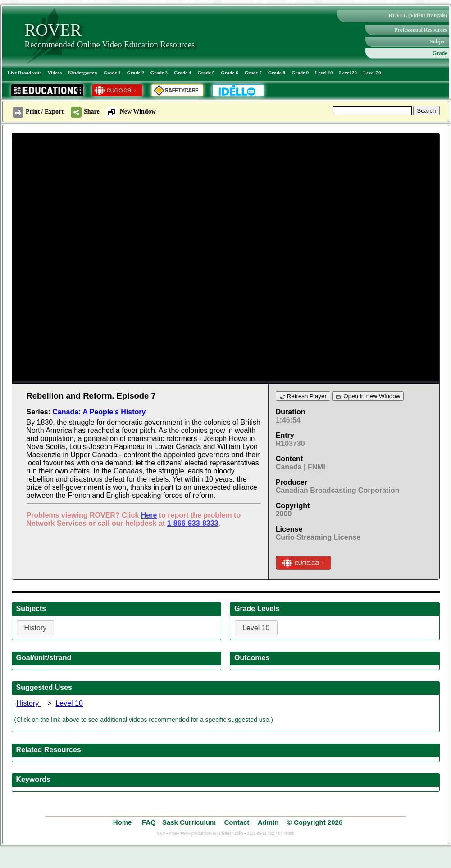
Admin (268, 822)
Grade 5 (206, 73)
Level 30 (372, 73)
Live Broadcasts (25, 73)
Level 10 (324, 73)
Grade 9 (300, 73)
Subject (439, 41)
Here (149, 515)
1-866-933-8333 (193, 523)
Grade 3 (159, 73)
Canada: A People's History (99, 412)
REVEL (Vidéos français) (418, 15)
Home (123, 822)
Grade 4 (182, 73)
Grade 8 (277, 73)
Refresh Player (303, 396)
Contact (237, 822)
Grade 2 (136, 73)
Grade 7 (253, 73)
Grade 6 (229, 73)
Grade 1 (112, 73)
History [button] (36, 628)
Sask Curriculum (189, 822)
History (29, 703)
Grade (440, 53)
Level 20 (348, 73)
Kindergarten (82, 73)
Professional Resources (421, 30)
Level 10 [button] (256, 628)
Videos (55, 73)
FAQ (149, 822)
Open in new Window (368, 396)
